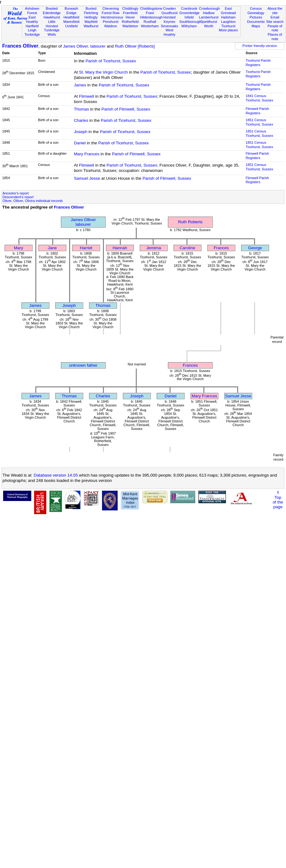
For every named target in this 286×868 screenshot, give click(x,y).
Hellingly (91, 17)
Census (256, 8)
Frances (221, 248)
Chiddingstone (151, 8)
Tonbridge (32, 34)
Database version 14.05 (56, 475)
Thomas (81, 109)
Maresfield (71, 22)
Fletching (91, 13)
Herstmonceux (112, 17)
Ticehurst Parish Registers (258, 63)
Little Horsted (52, 24)
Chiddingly (130, 8)
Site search (275, 22)
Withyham (189, 26)
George (255, 248)
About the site (275, 11)
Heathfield (71, 17)
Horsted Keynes (169, 19)
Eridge (71, 13)
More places (228, 30)
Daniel (80, 143)
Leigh (32, 30)
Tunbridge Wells (52, 32)
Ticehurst (228, 26)
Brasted (52, 8)
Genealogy (256, 13)
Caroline (187, 248)
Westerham (150, 26)
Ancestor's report (16, 193)
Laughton (228, 22)
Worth (209, 26)
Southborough (190, 22)
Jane (52, 248)
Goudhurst (170, 13)
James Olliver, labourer (84, 46)
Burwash (71, 8)
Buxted (91, 8)
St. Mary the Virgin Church (103, 72)
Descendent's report (18, 197)
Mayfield (91, 22)
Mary (18, 248)
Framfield (130, 13)
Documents (256, 22)
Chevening (111, 8)
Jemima (154, 248)
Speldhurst (209, 22)
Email (275, 17)
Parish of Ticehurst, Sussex (111, 61)
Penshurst (110, 22)
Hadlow (209, 13)
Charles (81, 120)
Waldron (111, 26)
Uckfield (71, 26)
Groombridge (189, 13)
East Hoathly (32, 19)
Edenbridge (52, 13)
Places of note (275, 37)
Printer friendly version (260, 46)
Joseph (81, 132)
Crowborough (209, 8)
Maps (256, 26)
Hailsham (228, 17)
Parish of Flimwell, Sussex (126, 109)
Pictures (256, 17)
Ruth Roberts (190, 222)
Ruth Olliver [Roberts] (135, 46)
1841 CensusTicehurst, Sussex (259, 98)
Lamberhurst (209, 17)
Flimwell (86, 96)
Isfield (189, 17)
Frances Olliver (20, 46)
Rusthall (150, 22)
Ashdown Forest (32, 11)
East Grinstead (228, 11)
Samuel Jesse (87, 178)
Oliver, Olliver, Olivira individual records (33, 201)
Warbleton (130, 26)
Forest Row (111, 13)
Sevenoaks (169, 26)
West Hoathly (170, 32)
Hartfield (32, 26)
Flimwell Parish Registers (257, 111)
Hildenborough (151, 17)
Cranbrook (189, 8)
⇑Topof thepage (278, 500)
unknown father (83, 365)
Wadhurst (91, 26)
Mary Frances (87, 154)
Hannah (120, 248)
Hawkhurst (52, 17)
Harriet (86, 248)
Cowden (169, 8)
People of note (275, 28)
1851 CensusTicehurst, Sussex (259, 122)
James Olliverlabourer (83, 222)
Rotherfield (130, 22)
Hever (130, 17)
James (80, 85)
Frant (150, 13)
